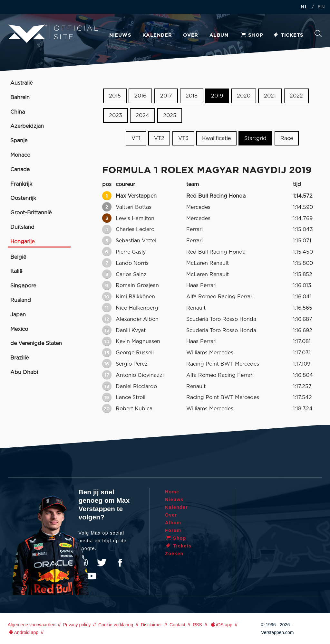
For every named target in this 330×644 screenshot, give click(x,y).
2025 (170, 116)
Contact (177, 625)
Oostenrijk (23, 198)
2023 (116, 116)
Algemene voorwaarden (32, 625)
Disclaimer (151, 625)
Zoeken (318, 33)
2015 (115, 96)
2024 (142, 116)
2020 (244, 96)
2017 (166, 96)
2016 (140, 96)
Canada (20, 170)
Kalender (157, 35)
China (18, 112)
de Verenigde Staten (36, 343)
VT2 (159, 138)
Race (287, 138)
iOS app (221, 625)
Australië (21, 83)
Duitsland (22, 227)
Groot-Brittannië (31, 213)
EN (321, 7)
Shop (252, 35)
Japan (18, 315)
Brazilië (19, 358)
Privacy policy (77, 625)
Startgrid (255, 138)
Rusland (21, 300)
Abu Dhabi (24, 372)
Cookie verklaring (116, 625)
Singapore (23, 286)
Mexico (19, 329)
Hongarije (22, 242)
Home (172, 492)
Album (219, 35)
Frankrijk (21, 184)
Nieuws (120, 35)
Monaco (20, 155)
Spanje (19, 141)
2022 (296, 96)
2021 (270, 96)
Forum (173, 530)
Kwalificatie (216, 138)
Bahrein (20, 98)
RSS (197, 625)
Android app (23, 632)
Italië (16, 271)
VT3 (183, 138)
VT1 (136, 138)
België (18, 257)
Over (191, 35)
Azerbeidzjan (27, 126)
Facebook (120, 563)
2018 (192, 96)
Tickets (288, 35)
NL (304, 7)
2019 (217, 96)
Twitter (102, 563)
